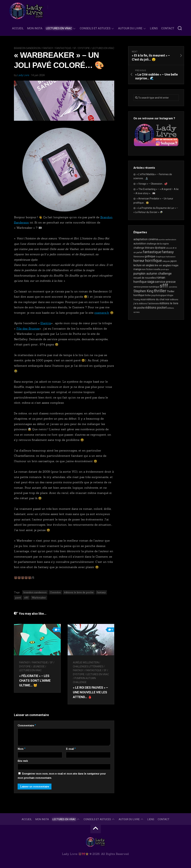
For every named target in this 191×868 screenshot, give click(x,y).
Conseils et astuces (95, 28)
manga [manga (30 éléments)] (137, 269)
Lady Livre (23, 75)
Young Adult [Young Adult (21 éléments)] (140, 299)
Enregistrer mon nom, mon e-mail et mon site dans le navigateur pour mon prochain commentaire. (62, 776)
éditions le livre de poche (79, 592)
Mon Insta (35, 28)
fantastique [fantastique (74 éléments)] (152, 252)
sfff (26, 598)
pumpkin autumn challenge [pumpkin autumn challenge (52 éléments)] (153, 274)
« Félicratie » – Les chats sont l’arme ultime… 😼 (35, 681)
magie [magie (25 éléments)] (175, 265)
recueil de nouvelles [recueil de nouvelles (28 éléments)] (145, 278)
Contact (168, 28)
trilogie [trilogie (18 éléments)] (170, 295)
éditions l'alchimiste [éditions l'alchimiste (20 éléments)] (149, 303)
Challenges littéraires (88, 666)
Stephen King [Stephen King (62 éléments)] (143, 291)
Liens (154, 28)
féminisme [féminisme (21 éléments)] (139, 257)
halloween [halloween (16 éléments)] (171, 257)
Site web (23, 761)
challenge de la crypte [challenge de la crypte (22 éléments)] (158, 244)
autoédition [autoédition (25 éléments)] (140, 244)
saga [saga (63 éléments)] (151, 282)
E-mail (71, 749)
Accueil (18, 28)
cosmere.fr (102, 313)
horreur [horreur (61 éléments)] (139, 261)
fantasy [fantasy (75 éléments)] (168, 252)
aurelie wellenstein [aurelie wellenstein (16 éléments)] (167, 240)
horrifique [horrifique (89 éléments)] (153, 261)
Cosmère (55, 592)
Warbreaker (39, 598)
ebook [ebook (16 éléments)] (169, 248)
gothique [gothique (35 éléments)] (150, 256)
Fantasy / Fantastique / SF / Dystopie (66, 48)
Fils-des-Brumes (28, 329)
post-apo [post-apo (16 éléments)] (165, 269)
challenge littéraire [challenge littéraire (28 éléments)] (144, 248)
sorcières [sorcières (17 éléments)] (173, 287)
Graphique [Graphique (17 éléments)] (161, 257)
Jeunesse (39, 666)
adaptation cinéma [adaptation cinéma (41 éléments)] (146, 239)
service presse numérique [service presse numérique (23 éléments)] (146, 287)
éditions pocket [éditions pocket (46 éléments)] (156, 308)
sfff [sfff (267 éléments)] (164, 286)
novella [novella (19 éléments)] (157, 269)
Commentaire (27, 725)
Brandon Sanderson (27, 48)
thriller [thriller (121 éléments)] (160, 291)
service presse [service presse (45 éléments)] (165, 282)
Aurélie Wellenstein (86, 662)
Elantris (46, 323)
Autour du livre (130, 28)
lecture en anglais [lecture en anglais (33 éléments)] (144, 265)
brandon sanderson (35, 592)
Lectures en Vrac (59, 28)
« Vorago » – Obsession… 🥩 (152, 184)
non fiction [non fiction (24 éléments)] (147, 269)
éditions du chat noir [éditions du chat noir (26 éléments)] (158, 299)
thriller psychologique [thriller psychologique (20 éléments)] (155, 295)
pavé (18, 598)
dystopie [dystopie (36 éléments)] (160, 248)
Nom (21, 749)
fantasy (101, 592)
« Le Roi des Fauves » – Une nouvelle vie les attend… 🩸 (90, 692)
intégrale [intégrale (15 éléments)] (166, 261)
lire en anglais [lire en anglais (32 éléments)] (163, 265)
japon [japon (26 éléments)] (174, 261)
